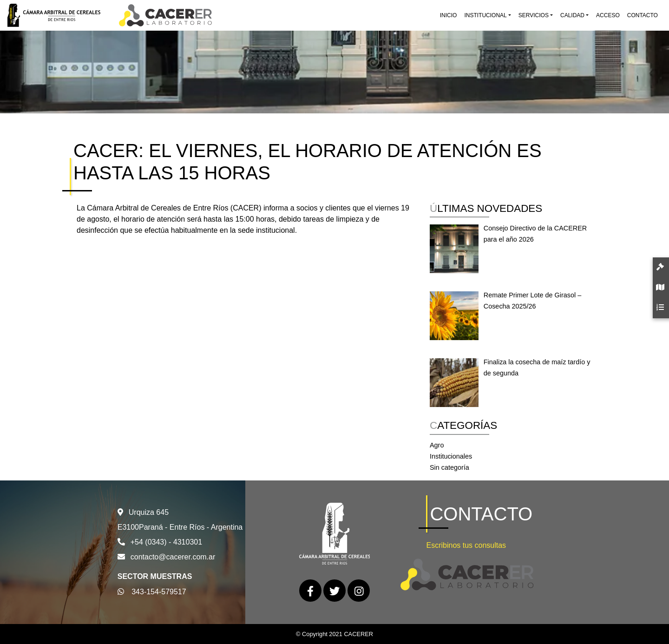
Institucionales (451, 456)
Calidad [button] (572, 15)
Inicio (449, 15)
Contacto (643, 15)
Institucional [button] (485, 15)
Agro (437, 445)
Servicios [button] (534, 15)
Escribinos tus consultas (466, 545)
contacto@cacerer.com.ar (173, 557)
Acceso (608, 15)
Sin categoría (449, 467)
